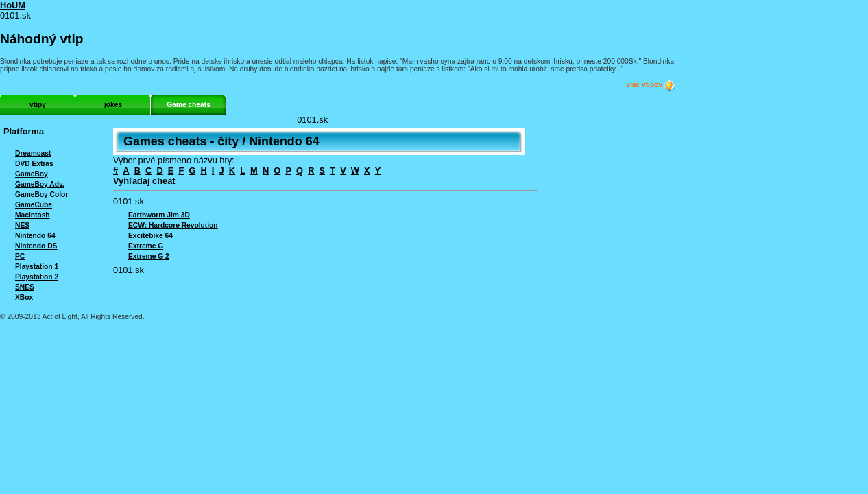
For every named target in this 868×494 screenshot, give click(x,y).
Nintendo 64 (35, 236)
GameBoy (32, 174)
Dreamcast (33, 153)
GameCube (34, 205)
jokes (113, 105)
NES (22, 225)
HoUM (13, 5)
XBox (24, 297)
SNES (25, 287)
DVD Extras (34, 164)
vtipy (38, 105)
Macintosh (33, 215)
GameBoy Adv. (40, 184)
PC (20, 256)
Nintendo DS (36, 246)
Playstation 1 (37, 267)
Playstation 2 (37, 277)
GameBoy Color (41, 195)
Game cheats (189, 105)
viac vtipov (651, 85)
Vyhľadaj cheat (144, 181)
